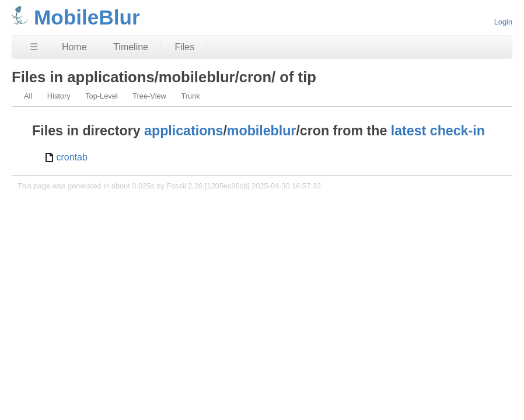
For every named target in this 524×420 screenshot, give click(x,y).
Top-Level (102, 96)
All (28, 96)
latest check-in (438, 131)
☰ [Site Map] (34, 47)
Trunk (190, 96)
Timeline (131, 47)
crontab (71, 157)
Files (184, 47)
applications (184, 131)
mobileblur (262, 131)
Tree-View (149, 96)
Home (74, 47)
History (59, 96)
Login (503, 22)
